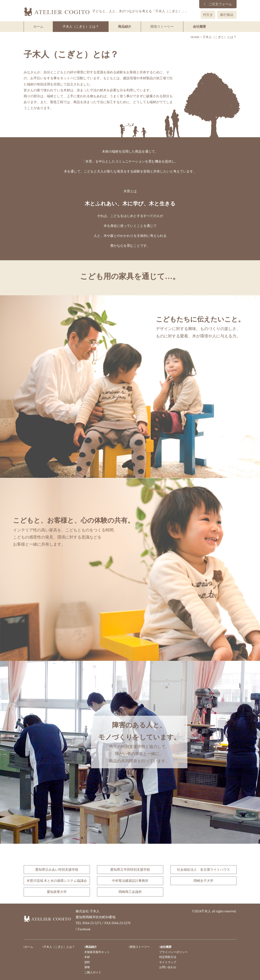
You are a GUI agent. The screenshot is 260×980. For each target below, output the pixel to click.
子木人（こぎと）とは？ (81, 27)
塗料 (87, 962)
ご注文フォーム (218, 4)
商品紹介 (125, 27)
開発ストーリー (162, 27)
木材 (87, 957)
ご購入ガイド (93, 972)
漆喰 (87, 967)
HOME (195, 37)
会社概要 (199, 27)
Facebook (83, 929)
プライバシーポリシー (173, 952)
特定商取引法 (168, 957)
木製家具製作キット (97, 952)
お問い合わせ (168, 967)
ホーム (38, 27)
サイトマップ (168, 962)
